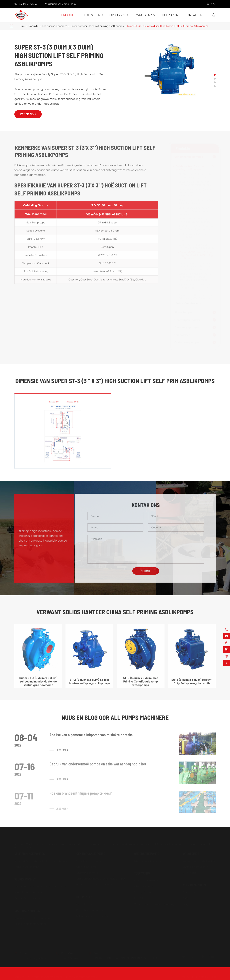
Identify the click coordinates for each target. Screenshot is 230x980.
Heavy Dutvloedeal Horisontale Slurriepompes (41, 886)
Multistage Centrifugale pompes (95, 884)
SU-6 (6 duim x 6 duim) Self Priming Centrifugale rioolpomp (196, 246)
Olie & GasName (144, 886)
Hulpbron (170, 15)
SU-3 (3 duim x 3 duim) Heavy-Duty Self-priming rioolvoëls (195, 228)
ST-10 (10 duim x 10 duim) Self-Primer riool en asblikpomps (195, 220)
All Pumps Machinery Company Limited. (51, 976)
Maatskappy (146, 15)
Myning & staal (143, 892)
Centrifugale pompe (187, 320)
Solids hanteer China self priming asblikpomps (97, 26)
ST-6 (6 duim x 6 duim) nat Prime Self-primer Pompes (196, 202)
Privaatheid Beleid (205, 976)
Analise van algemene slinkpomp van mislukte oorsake (91, 737)
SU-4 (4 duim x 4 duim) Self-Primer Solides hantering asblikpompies (194, 237)
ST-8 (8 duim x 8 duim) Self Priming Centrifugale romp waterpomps (193, 211)
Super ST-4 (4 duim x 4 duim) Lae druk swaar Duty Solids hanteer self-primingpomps (194, 266)
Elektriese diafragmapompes (31, 923)
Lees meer (59, 753)
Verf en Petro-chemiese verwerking (154, 904)
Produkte (69, 15)
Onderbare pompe (186, 342)
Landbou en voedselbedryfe (199, 860)
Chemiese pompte (87, 872)
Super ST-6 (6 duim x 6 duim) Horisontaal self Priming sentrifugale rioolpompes (194, 277)
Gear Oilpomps (85, 904)
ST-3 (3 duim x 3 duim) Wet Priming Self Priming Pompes (194, 183)
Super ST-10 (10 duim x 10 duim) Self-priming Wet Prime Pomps (196, 297)
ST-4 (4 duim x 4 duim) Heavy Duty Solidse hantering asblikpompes (195, 193)
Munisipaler (190, 872)
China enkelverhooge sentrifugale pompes (101, 878)
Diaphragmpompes (187, 327)
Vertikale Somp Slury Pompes (31, 892)
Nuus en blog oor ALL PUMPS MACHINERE (115, 717)
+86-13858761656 (27, 4)
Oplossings (119, 15)
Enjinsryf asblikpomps (188, 303)
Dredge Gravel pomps (27, 898)
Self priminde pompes (55, 26)
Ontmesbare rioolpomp (148, 860)
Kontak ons (195, 15)
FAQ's (186, 898)
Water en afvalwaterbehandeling (153, 880)
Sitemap (185, 976)
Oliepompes (182, 335)
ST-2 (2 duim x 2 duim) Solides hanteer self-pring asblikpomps (196, 176)
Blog (186, 904)
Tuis (22, 26)
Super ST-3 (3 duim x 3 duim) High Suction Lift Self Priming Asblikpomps (168, 26)
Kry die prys (28, 114)
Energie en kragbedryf (196, 866)
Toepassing (93, 15)
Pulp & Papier (142, 898)
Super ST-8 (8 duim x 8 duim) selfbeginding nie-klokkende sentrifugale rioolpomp (194, 287)
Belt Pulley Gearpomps (90, 910)
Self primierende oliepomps (92, 916)
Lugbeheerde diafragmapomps (33, 917)
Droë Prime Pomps (87, 866)
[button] (215, 75)
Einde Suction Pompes (89, 860)
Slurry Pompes (183, 312)
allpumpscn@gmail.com (62, 4)
